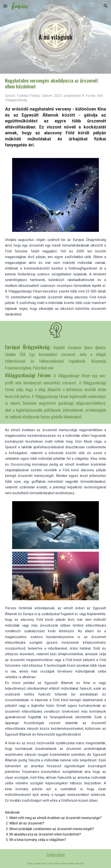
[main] (55, 37)
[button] (5, 6)
